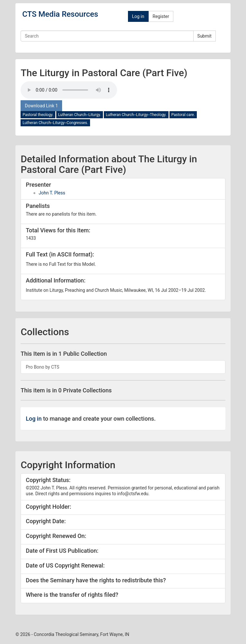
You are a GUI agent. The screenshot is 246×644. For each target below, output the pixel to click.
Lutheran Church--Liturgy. (80, 115)
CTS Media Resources (60, 14)
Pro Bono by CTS (42, 367)
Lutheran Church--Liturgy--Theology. (136, 115)
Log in (138, 16)
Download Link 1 (41, 106)
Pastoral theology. (38, 115)
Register (161, 16)
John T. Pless (52, 193)
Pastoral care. (183, 115)
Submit (205, 36)
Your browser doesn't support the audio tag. (69, 90)
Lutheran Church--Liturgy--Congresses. (55, 123)
